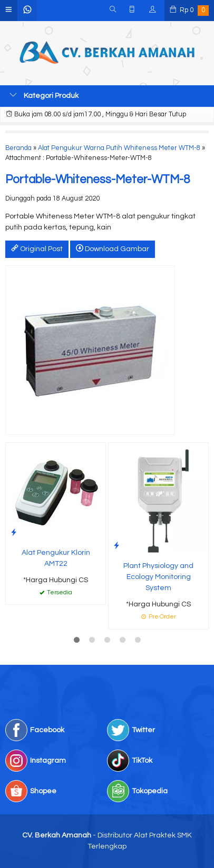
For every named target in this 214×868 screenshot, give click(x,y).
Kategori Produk (44, 95)
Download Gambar (113, 248)
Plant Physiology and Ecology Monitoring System (158, 577)
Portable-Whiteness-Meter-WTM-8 (98, 180)
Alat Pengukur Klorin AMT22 (56, 558)
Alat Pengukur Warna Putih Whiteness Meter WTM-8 (119, 148)
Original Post (37, 248)
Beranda (18, 148)
